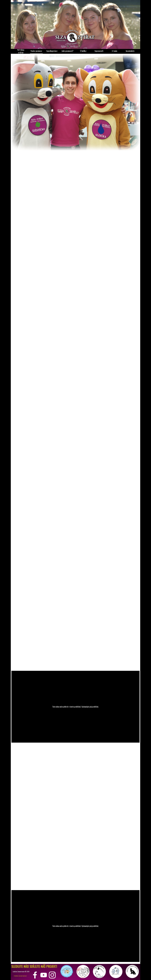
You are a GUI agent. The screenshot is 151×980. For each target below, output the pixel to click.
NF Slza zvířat (21, 51)
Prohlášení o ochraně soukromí (20, 976)
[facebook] (35, 975)
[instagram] (52, 975)
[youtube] (44, 975)
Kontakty (130, 51)
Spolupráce (52, 51)
